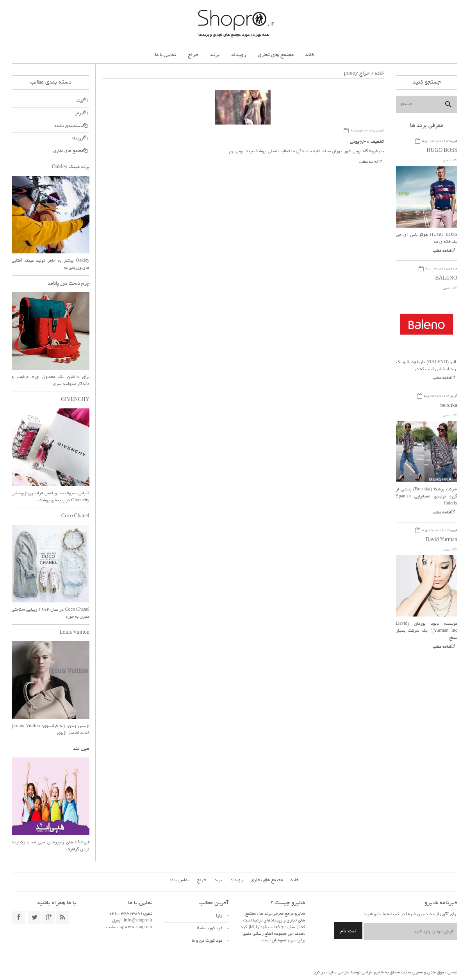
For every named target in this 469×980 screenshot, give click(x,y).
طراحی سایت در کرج (331, 973)
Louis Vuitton (74, 633)
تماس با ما (166, 55)
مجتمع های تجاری (276, 55)
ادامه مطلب (368, 163)
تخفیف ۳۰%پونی (367, 142)
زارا (219, 916)
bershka (449, 406)
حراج (193, 55)
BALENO (446, 279)
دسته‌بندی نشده (69, 126)
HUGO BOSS (442, 151)
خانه (310, 55)
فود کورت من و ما (207, 941)
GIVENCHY (75, 400)
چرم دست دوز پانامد (69, 284)
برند (215, 55)
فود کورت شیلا (210, 928)
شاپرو (378, 973)
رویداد (239, 55)
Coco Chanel (75, 517)
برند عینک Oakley (71, 167)
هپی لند (81, 749)
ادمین (447, 161)
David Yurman (441, 540)
